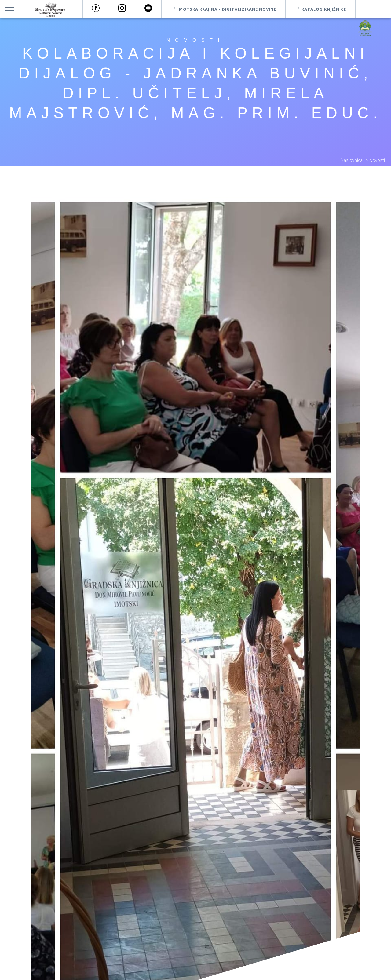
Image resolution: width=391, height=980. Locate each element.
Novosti (377, 160)
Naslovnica (352, 160)
